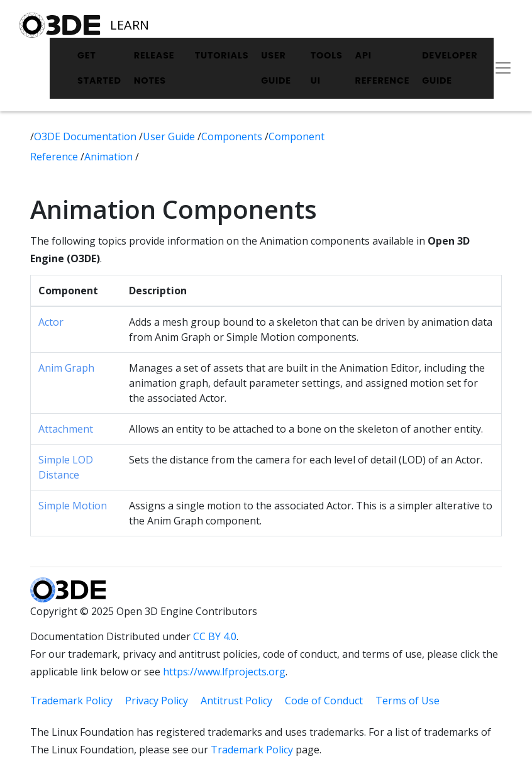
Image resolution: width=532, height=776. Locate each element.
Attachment (66, 429)
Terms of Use (407, 701)
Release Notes (154, 68)
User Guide (276, 68)
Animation (110, 157)
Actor (51, 322)
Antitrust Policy (236, 701)
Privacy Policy (157, 701)
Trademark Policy (71, 701)
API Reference (383, 68)
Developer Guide (450, 68)
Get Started (99, 68)
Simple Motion (73, 506)
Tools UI (327, 68)
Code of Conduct (324, 701)
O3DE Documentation (86, 136)
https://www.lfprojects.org (224, 672)
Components (233, 136)
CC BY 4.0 (215, 636)
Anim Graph (66, 368)
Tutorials (222, 55)
